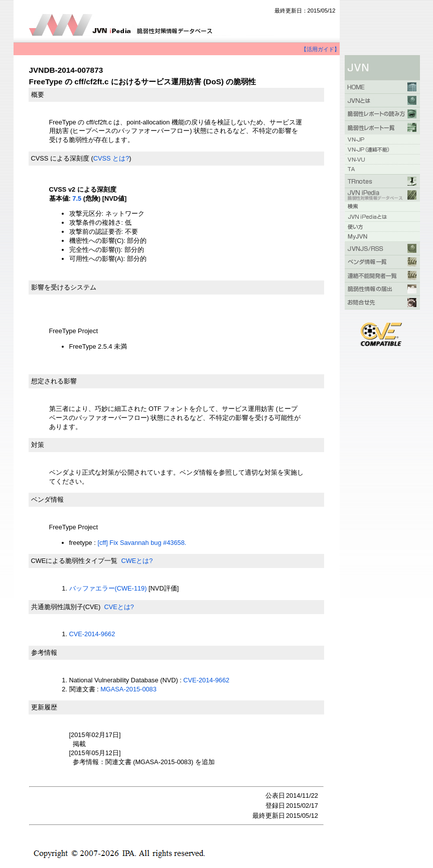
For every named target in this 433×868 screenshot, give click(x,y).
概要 (38, 95)
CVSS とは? (111, 158)
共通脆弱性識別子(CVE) (66, 607)
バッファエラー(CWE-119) (108, 588)
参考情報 (44, 653)
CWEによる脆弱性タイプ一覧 (75, 561)
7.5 (77, 198)
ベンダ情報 (47, 499)
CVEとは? (119, 607)
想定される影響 (54, 381)
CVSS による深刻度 (60, 158)
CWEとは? (137, 561)
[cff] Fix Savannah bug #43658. (142, 543)
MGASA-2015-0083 (128, 689)
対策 (38, 445)
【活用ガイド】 (320, 49)
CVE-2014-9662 (92, 634)
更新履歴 (44, 707)
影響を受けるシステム (64, 287)
